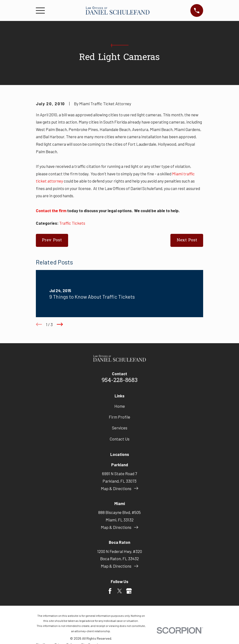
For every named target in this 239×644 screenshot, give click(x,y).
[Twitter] (120, 591)
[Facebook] (110, 591)
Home (120, 406)
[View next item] (60, 324)
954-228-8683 (120, 381)
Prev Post (52, 240)
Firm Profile (119, 417)
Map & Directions (119, 488)
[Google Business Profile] (129, 591)
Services (120, 428)
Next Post (187, 240)
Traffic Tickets (72, 223)
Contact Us (120, 439)
